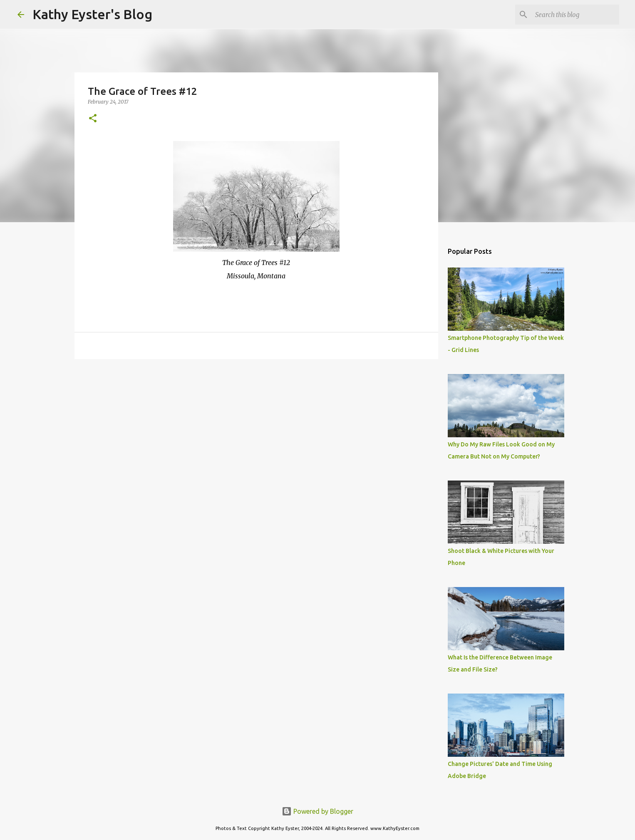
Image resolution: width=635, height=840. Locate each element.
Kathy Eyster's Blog (92, 14)
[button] (93, 119)
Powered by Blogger (317, 811)
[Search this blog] (575, 15)
